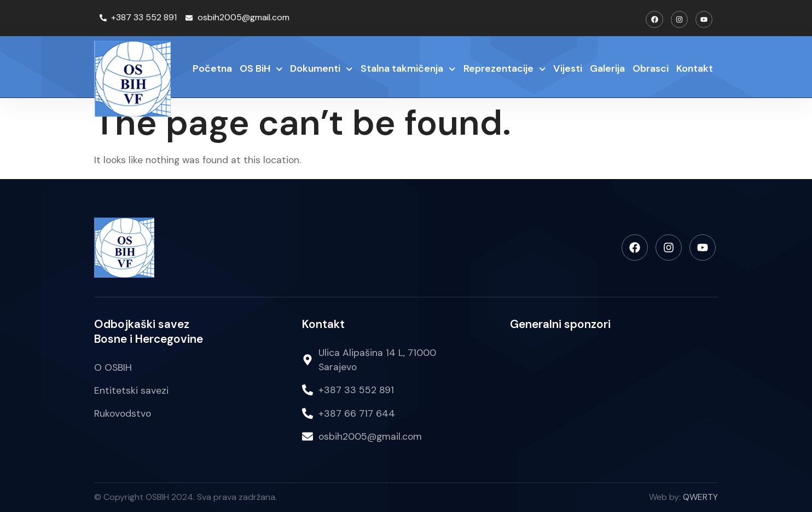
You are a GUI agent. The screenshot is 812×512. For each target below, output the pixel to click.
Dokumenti (321, 69)
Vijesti (568, 68)
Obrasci (651, 68)
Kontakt (695, 68)
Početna (212, 68)
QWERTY (700, 497)
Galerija (607, 68)
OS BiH (261, 69)
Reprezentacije (505, 69)
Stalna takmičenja (408, 69)
